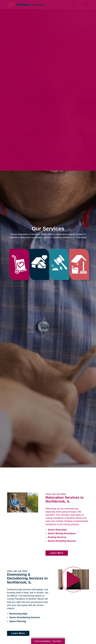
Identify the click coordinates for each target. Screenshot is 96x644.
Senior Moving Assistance (62, 533)
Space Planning (18, 621)
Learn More (57, 553)
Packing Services (57, 537)
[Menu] (85, 5)
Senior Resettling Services (62, 541)
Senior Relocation (57, 530)
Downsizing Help (18, 614)
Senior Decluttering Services (25, 617)
